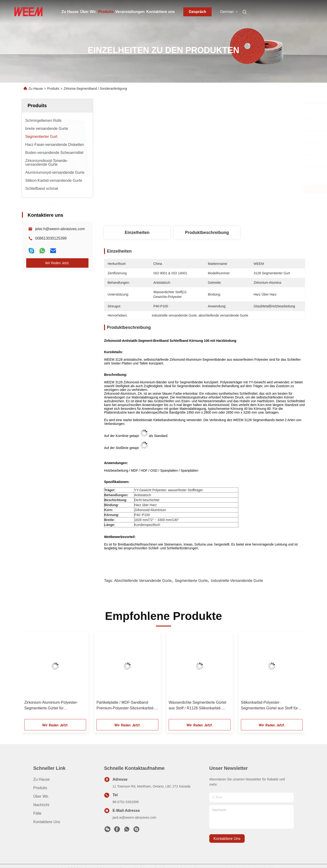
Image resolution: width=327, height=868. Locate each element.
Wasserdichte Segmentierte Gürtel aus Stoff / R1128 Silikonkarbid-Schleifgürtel (197, 706)
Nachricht (41, 805)
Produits (106, 12)
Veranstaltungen (130, 12)
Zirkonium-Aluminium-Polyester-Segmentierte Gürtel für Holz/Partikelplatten (51, 706)
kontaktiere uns (227, 839)
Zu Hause (70, 12)
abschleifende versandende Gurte (143, 581)
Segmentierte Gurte (191, 581)
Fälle (37, 813)
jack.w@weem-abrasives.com (134, 817)
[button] (32, 677)
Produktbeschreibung (207, 233)
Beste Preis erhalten (234, 189)
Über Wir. (88, 12)
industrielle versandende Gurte (237, 581)
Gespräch (197, 12)
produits (40, 788)
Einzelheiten (137, 233)
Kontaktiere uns (161, 12)
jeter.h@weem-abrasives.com (60, 229)
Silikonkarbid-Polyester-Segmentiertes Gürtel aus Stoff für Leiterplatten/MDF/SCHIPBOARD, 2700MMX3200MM (269, 706)
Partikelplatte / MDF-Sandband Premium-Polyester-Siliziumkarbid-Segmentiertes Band (125, 706)
